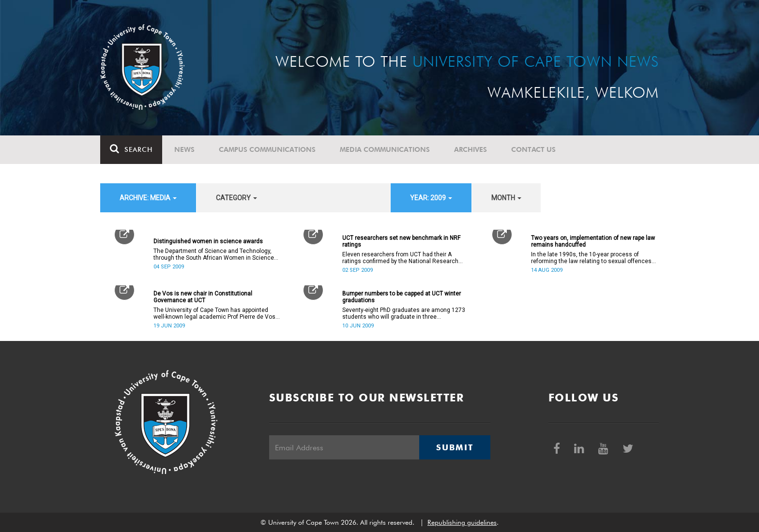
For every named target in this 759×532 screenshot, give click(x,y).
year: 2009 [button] (431, 198)
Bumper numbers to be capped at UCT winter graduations (402, 297)
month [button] (506, 198)
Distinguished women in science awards (208, 241)
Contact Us (533, 149)
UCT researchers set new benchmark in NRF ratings (401, 241)
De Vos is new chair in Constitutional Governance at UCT (203, 297)
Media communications (385, 149)
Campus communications (267, 149)
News (184, 149)
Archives (471, 149)
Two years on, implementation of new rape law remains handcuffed (593, 241)
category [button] (236, 198)
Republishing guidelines (462, 522)
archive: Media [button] (148, 198)
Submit (455, 447)
